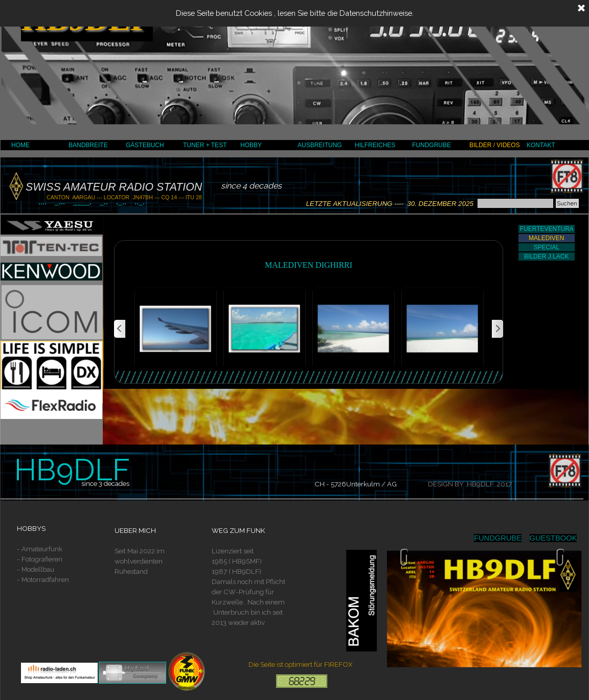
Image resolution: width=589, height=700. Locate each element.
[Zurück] (120, 329)
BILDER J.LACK (546, 256)
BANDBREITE (88, 145)
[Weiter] (497, 329)
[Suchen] (515, 203)
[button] (175, 329)
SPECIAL (546, 247)
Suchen (567, 203)
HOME (20, 145)
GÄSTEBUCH (145, 145)
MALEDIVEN (546, 238)
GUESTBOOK (553, 538)
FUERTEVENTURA (547, 229)
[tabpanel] (58, 564)
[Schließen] (581, 9)
